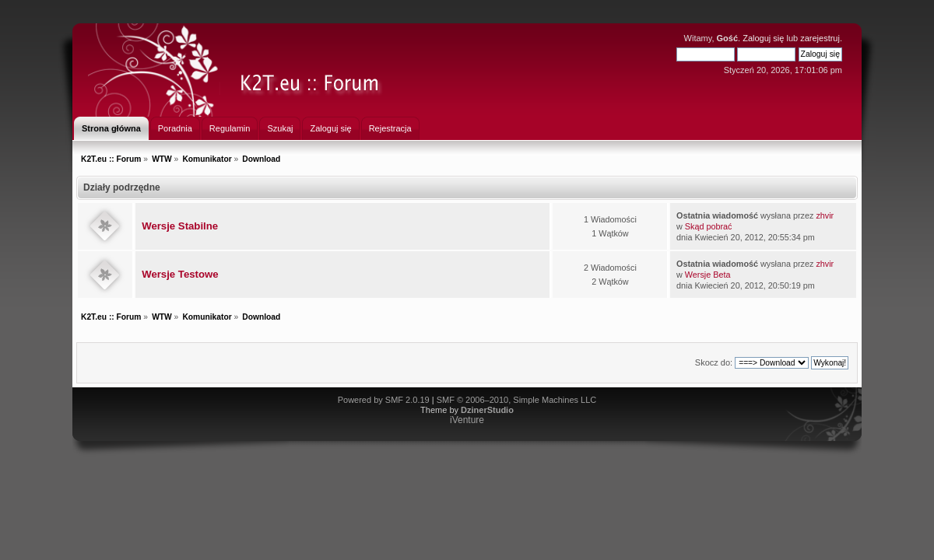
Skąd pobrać (709, 226)
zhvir (825, 215)
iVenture (467, 420)
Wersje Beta (708, 275)
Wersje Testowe (180, 274)
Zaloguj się (763, 38)
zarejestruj (820, 38)
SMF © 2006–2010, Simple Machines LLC (517, 400)
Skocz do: (714, 362)
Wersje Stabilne (180, 226)
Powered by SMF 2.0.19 (384, 400)
